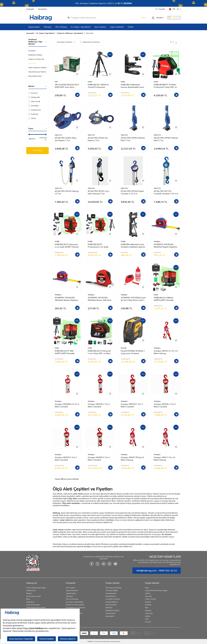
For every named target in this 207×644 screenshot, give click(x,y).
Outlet (131, 27)
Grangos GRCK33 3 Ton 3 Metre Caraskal (132, 405)
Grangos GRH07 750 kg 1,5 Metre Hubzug (132, 459)
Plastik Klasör (111, 596)
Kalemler (109, 608)
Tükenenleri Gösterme (90, 42)
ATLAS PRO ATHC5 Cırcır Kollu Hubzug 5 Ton (98, 192)
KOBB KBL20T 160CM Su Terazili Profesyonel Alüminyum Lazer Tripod (98, 86)
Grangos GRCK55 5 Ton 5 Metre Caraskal (99, 459)
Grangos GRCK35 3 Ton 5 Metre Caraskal (165, 405)
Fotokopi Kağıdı (112, 590)
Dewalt (33, 106)
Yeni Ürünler (70, 588)
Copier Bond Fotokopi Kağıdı (156, 590)
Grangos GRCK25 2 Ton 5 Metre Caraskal (99, 405)
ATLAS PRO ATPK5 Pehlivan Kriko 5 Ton (166, 139)
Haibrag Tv (30, 602)
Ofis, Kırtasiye (61, 27)
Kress (33, 93)
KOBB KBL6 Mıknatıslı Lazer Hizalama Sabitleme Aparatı (133, 246)
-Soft (89, 641)
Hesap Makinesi (112, 602)
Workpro (34, 97)
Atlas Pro (34, 101)
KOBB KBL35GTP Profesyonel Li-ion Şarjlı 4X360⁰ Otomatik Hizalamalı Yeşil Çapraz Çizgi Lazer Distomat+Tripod (100, 246)
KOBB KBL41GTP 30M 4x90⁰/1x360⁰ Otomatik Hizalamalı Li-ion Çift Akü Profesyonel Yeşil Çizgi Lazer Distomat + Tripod (67, 352)
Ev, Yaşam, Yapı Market (81, 27)
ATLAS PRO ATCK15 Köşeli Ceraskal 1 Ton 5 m (132, 192)
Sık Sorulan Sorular (34, 596)
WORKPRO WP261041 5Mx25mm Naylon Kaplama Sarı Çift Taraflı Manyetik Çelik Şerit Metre (165, 246)
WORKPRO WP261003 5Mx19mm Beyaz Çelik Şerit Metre (99, 299)
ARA (139, 18)
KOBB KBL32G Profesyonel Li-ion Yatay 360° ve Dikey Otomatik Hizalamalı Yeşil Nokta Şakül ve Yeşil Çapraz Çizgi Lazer (100, 352)
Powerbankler (111, 593)
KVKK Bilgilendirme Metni (36, 608)
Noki (147, 619)
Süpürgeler (110, 616)
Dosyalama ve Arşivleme (76, 608)
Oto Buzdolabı (111, 605)
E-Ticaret (96, 641)
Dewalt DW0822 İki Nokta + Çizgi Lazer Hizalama (133, 352)
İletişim (29, 593)
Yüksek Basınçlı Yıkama (37, 72)
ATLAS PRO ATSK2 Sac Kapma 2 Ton (98, 139)
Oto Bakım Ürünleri (113, 599)
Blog (28, 599)
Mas (147, 608)
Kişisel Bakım (111, 613)
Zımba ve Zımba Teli (36, 59)
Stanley (148, 602)
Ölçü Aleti (32, 63)
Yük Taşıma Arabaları (114, 588)
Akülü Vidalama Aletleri (37, 68)
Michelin (148, 610)
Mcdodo (148, 605)
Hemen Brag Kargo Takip (36, 588)
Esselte (148, 622)
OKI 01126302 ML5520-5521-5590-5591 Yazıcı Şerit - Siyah (67, 86)
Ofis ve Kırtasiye (72, 599)
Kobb (33, 114)
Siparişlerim (42, 9)
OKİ (32, 118)
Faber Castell (150, 599)
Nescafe (148, 596)
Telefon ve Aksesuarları (75, 605)
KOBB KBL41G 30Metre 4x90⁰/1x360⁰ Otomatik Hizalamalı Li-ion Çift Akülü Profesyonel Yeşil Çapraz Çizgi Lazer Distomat (165, 299)
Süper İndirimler (117, 27)
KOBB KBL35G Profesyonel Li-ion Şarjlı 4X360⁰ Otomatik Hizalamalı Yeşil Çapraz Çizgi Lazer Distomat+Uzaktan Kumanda (67, 246)
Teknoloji (47, 27)
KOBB (57, 241)
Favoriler (160, 9)
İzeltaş (148, 616)
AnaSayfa (30, 9)
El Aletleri (32, 51)
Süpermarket (34, 27)
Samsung (149, 613)
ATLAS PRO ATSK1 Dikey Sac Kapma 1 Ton (66, 139)
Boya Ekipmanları (35, 76)
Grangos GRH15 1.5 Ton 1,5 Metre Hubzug (166, 352)
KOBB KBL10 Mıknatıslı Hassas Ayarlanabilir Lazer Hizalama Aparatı (132, 86)
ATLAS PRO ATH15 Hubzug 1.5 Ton (67, 192)
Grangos (35, 110)
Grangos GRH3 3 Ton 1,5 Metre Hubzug (164, 459)
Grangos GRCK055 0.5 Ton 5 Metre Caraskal (67, 405)
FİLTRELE (38, 151)
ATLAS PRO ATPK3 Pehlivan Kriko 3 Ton (133, 139)
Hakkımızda (31, 590)
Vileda (148, 593)
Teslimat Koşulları (33, 605)
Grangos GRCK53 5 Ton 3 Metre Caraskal (66, 459)
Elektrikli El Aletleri (35, 55)
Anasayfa (30, 33)
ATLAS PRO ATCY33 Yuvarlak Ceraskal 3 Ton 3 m (166, 192)
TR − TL (175, 9)
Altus (147, 588)
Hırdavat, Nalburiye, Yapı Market (70, 33)
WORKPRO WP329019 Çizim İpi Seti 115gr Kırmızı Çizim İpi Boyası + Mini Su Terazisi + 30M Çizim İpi (133, 299)
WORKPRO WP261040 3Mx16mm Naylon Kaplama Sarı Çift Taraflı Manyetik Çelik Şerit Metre (66, 299)
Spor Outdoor (100, 27)
